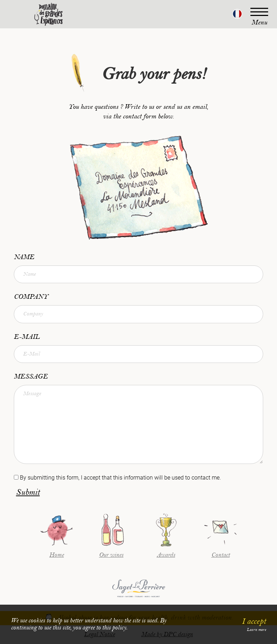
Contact (221, 555)
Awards (166, 555)
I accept (254, 621)
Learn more (256, 630)
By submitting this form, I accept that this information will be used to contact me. (120, 478)
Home (57, 555)
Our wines (111, 555)
